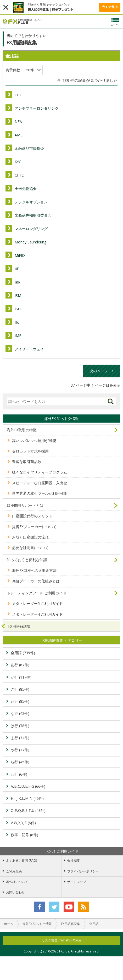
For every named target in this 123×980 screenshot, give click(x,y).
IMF (18, 336)
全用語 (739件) (23, 653)
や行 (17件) (20, 750)
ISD (18, 309)
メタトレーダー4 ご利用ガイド (37, 614)
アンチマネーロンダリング (37, 108)
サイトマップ (77, 882)
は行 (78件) (20, 726)
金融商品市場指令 (29, 148)
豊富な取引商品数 (27, 462)
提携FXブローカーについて (34, 527)
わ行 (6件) (19, 774)
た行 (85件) (20, 701)
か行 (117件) (21, 677)
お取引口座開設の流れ (30, 537)
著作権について (17, 882)
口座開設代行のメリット (32, 516)
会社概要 (74, 861)
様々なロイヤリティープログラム (40, 472)
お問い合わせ (15, 892)
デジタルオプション (31, 202)
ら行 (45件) (20, 762)
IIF (17, 269)
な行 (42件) (20, 713)
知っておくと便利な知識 (27, 560)
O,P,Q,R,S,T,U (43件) (28, 810)
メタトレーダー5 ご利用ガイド (37, 603)
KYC (18, 162)
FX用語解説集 (19, 626)
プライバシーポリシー (83, 871)
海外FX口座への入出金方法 (34, 570)
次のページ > (102, 371)
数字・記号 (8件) (24, 835)
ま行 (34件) (20, 738)
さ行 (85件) (20, 689)
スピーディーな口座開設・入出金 (40, 483)
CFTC (19, 175)
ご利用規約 (14, 871)
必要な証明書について (30, 548)
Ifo (17, 322)
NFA (18, 122)
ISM (18, 295)
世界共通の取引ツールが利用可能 (40, 493)
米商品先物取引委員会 (33, 215)
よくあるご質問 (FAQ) (21, 861)
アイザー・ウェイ (29, 349)
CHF (18, 95)
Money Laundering (30, 242)
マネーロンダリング (31, 229)
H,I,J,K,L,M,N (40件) (27, 798)
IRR (18, 282)
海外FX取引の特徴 (22, 430)
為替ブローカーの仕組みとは (36, 581)
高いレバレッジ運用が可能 (34, 441)
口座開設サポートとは (25, 505)
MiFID (20, 255)
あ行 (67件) (20, 665)
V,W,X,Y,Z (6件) (23, 823)
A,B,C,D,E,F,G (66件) (28, 786)
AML (19, 135)
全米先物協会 (26, 188)
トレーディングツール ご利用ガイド (37, 593)
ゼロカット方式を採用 (30, 451)
